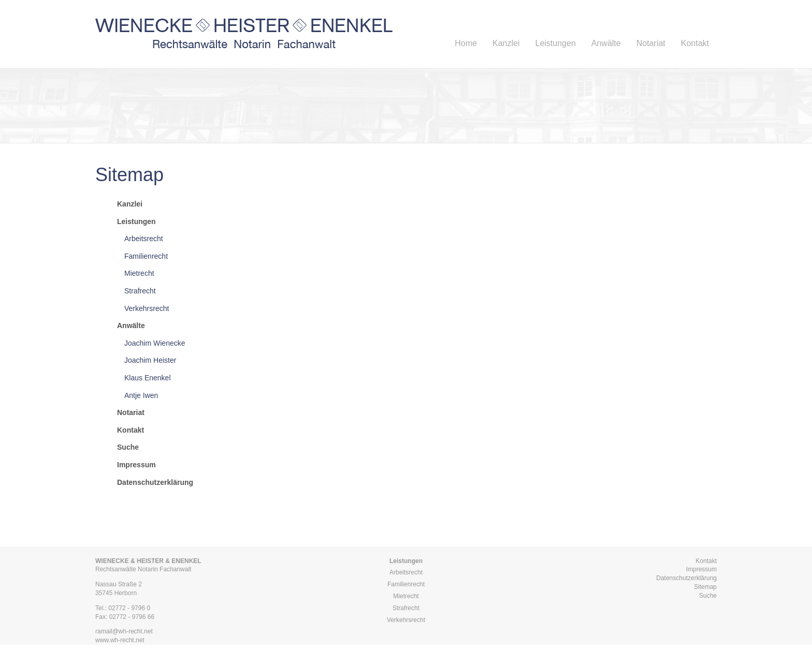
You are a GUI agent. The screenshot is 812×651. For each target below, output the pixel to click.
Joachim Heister (150, 360)
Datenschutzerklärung (686, 578)
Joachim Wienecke (155, 343)
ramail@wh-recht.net (124, 631)
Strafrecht (140, 291)
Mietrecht (139, 273)
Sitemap (705, 587)
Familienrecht (146, 256)
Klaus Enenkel (148, 378)
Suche (708, 596)
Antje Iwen (141, 395)
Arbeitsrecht (144, 239)
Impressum (701, 569)
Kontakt (706, 561)
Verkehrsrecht (147, 308)
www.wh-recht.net (120, 640)
